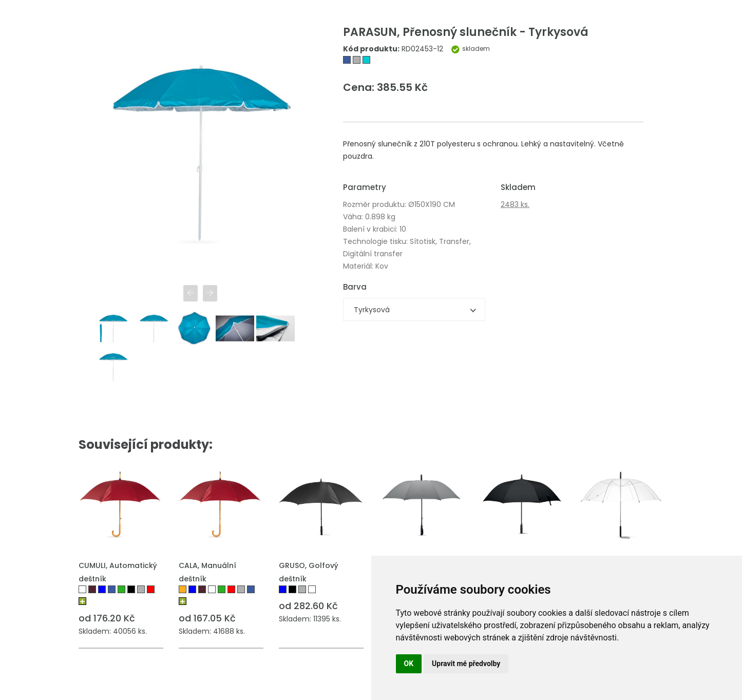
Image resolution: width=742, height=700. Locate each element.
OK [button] (409, 664)
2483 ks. (515, 204)
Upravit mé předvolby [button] (466, 664)
